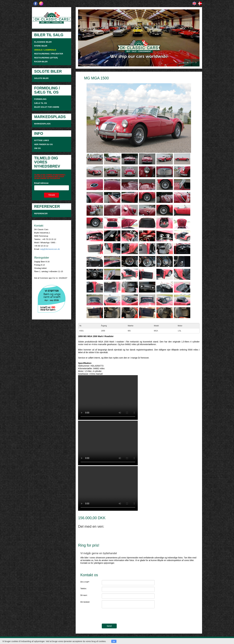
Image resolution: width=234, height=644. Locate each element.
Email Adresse (41, 183)
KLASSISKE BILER (43, 42)
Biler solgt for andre (47, 107)
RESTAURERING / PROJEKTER (49, 54)
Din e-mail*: (85, 582)
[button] (87, 38)
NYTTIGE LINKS (42, 140)
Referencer (41, 213)
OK (114, 641)
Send (109, 626)
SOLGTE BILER (41, 78)
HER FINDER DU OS (43, 144)
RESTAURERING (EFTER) (46, 58)
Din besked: (85, 602)
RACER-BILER (41, 62)
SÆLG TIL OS (41, 103)
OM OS (38, 148)
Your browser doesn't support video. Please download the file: (108, 398)
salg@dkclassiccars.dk (50, 249)
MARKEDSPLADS (42, 124)
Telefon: (83, 589)
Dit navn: (84, 595)
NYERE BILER (41, 46)
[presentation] (124, 616)
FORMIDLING (40, 99)
